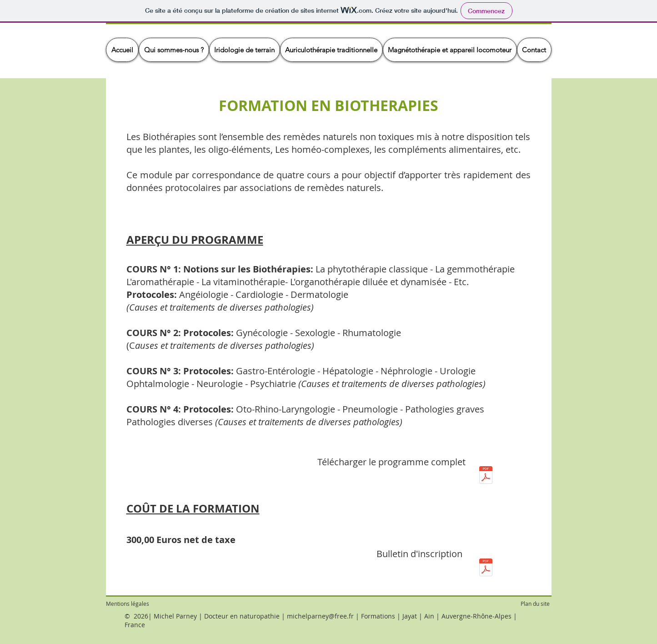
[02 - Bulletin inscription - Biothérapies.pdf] (486, 569)
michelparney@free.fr (320, 616)
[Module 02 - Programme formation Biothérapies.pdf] (486, 476)
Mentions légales (128, 604)
